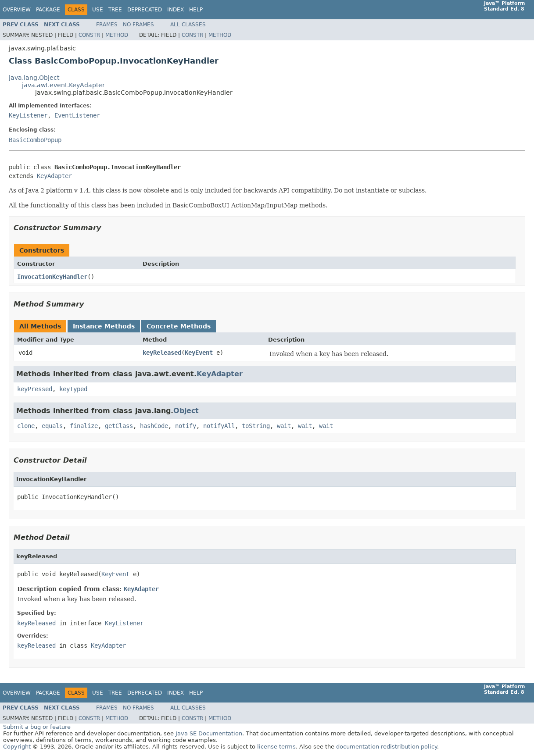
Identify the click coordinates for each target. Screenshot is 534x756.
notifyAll (219, 426)
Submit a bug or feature (37, 727)
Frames (107, 25)
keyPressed (35, 389)
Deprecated (145, 10)
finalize (84, 426)
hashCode (154, 426)
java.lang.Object (34, 78)
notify (186, 426)
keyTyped (73, 389)
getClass (119, 426)
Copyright (17, 747)
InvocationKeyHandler (52, 277)
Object (186, 411)
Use (98, 10)
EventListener (77, 115)
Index (176, 10)
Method (117, 35)
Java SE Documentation (209, 733)
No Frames (138, 25)
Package (48, 10)
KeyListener (28, 115)
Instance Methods (104, 326)
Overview (17, 10)
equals (52, 426)
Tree (115, 10)
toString (256, 426)
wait (284, 426)
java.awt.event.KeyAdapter (63, 85)
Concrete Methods (179, 326)
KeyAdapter (54, 176)
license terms (276, 747)
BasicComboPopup (35, 140)
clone (26, 426)
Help (196, 10)
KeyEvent (199, 353)
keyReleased (162, 353)
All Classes (188, 25)
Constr (89, 35)
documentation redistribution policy (387, 747)
